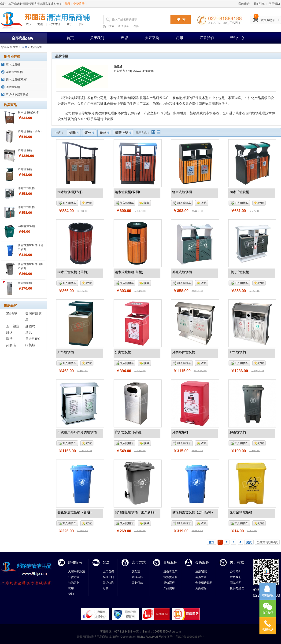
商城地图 (236, 583)
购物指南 (75, 562)
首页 (70, 38)
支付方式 (139, 562)
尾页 (249, 542)
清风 (29, 332)
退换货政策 (170, 571)
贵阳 (81, 24)
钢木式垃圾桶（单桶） (74, 272)
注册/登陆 (201, 571)
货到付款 (137, 583)
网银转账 (137, 577)
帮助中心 (237, 38)
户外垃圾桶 (25, 150)
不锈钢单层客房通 (17, 95)
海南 (40, 24)
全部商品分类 (22, 38)
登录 (67, 4)
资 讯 (179, 38)
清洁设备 (123, 26)
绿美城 (30, 345)
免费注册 (79, 4)
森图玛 (30, 326)
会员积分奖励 (204, 583)
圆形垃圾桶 (13, 87)
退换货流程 (170, 577)
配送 (106, 562)
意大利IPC (33, 339)
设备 (136, 26)
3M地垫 (12, 313)
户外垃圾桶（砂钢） (30, 131)
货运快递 (108, 583)
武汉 (29, 24)
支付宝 (136, 571)
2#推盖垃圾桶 (26, 226)
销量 (74, 133)
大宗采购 (152, 38)
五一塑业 (13, 326)
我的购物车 (268, 20)
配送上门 (108, 577)
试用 (71, 588)
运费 (106, 588)
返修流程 (169, 583)
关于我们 (97, 38)
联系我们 (207, 38)
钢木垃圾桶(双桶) (17, 80)
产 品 (125, 38)
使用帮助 (274, 4)
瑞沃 (9, 339)
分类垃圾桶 (123, 352)
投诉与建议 (237, 588)
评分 (89, 133)
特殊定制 (74, 583)
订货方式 (74, 577)
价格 (104, 133)
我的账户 (244, 4)
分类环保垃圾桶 (184, 352)
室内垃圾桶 (13, 65)
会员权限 (201, 577)
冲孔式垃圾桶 (26, 188)
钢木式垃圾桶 (14, 72)
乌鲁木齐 (55, 24)
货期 (71, 594)
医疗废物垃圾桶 (241, 512)
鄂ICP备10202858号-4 (190, 637)
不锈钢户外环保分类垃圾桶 (77, 432)
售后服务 (170, 562)
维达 (9, 332)
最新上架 (123, 133)
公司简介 (236, 571)
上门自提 (108, 571)
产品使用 (169, 588)
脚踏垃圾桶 (238, 432)
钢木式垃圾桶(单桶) (129, 272)
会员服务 (202, 562)
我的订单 (259, 4)
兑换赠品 (201, 588)
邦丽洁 (11, 345)
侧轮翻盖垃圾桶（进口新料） (193, 512)
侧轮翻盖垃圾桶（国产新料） (136, 512)
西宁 (70, 24)
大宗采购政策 (77, 571)
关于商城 (237, 562)
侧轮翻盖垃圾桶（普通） (75, 512)
